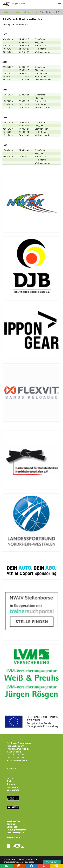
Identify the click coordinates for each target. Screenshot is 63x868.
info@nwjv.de (20, 761)
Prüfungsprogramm (16, 830)
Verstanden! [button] (52, 862)
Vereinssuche (13, 821)
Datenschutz (13, 790)
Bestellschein (13, 838)
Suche (10, 781)
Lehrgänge (12, 827)
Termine (11, 824)
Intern (10, 778)
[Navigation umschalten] (59, 4)
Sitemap (11, 784)
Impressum (12, 787)
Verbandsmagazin (16, 833)
